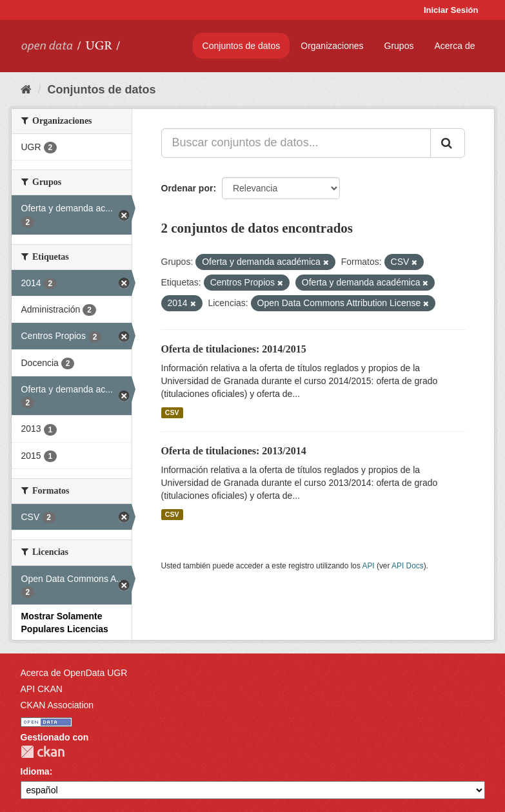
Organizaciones (332, 46)
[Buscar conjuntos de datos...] (296, 143)
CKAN (43, 752)
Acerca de (454, 46)
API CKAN (42, 689)
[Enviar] (448, 143)
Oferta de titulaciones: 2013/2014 (234, 451)
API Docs (408, 566)
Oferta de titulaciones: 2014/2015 (234, 349)
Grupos (399, 46)
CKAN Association (57, 705)
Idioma (35, 771)
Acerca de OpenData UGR (74, 673)
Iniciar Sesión (451, 10)
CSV (172, 412)
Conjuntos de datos (242, 46)
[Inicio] (26, 90)
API (368, 566)
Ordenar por (187, 188)
